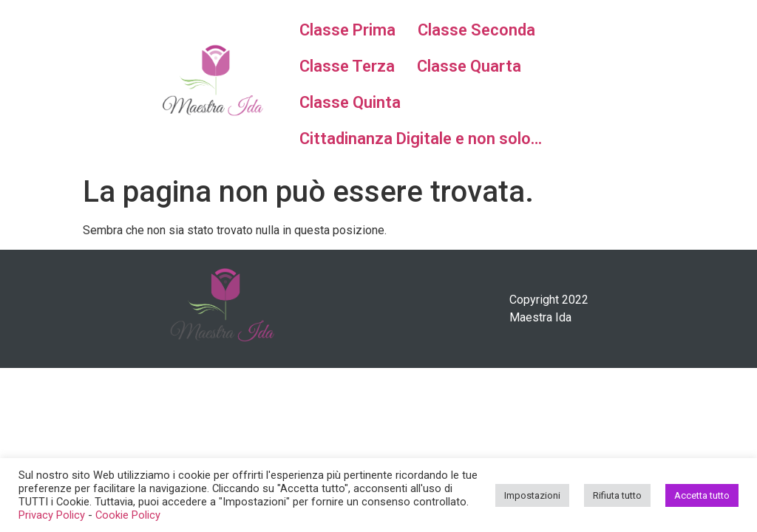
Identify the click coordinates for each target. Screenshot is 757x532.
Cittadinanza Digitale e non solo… (421, 139)
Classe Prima (347, 30)
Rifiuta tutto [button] (617, 495)
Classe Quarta (469, 66)
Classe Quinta (350, 102)
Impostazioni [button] (532, 495)
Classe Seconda (476, 30)
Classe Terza (347, 66)
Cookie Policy (128, 515)
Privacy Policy (52, 515)
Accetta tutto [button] (702, 495)
